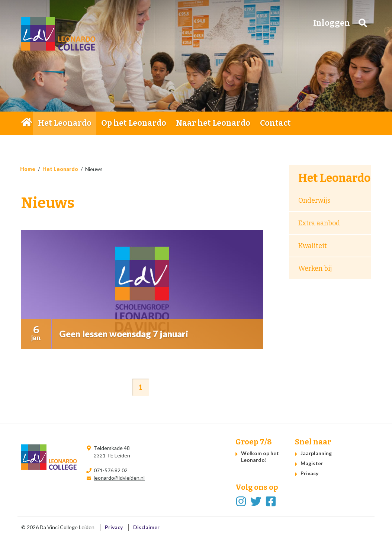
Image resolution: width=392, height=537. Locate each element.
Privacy (309, 473)
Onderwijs (314, 200)
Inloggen (332, 23)
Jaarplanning (316, 453)
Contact (275, 123)
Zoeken (363, 23)
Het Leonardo (65, 123)
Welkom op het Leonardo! (260, 456)
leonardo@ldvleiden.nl (119, 478)
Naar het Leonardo (213, 123)
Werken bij (315, 268)
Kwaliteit (313, 246)
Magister (312, 463)
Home (27, 123)
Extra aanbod (319, 223)
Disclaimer (146, 527)
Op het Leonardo (134, 123)
